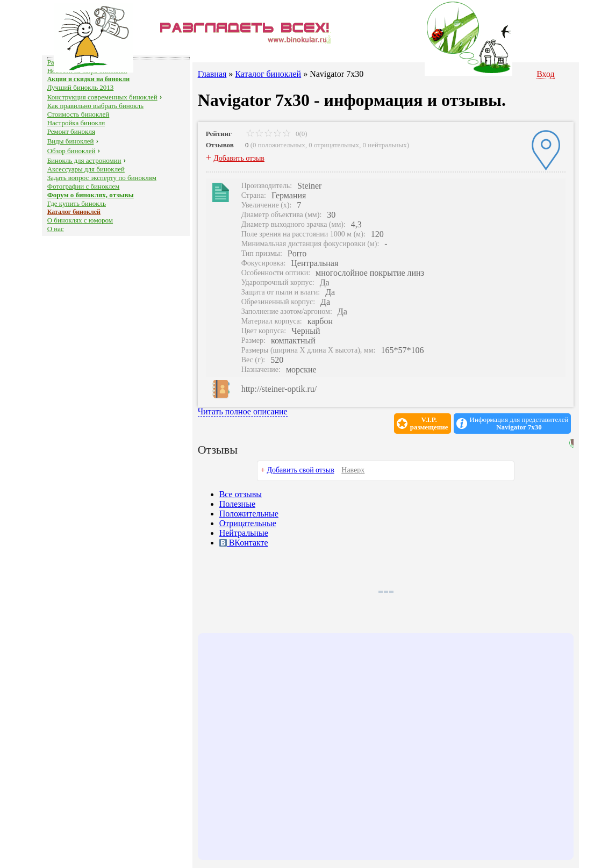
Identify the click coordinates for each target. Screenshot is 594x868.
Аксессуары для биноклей (86, 169)
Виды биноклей (71, 141)
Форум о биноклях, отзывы (91, 195)
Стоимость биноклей (78, 114)
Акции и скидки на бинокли (89, 79)
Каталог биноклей (74, 212)
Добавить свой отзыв (300, 470)
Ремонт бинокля (71, 131)
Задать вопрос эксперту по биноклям (102, 178)
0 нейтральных (385, 145)
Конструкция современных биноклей (102, 97)
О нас (56, 229)
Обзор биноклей (71, 151)
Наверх (353, 470)
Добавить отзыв (239, 158)
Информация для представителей (519, 424)
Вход (546, 74)
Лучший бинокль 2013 (81, 87)
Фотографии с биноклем (84, 186)
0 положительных (279, 145)
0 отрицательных (334, 145)
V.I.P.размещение (429, 424)
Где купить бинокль (77, 203)
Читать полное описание (243, 411)
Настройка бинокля (76, 123)
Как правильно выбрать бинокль (95, 106)
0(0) (277, 134)
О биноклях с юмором (80, 220)
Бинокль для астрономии (84, 160)
